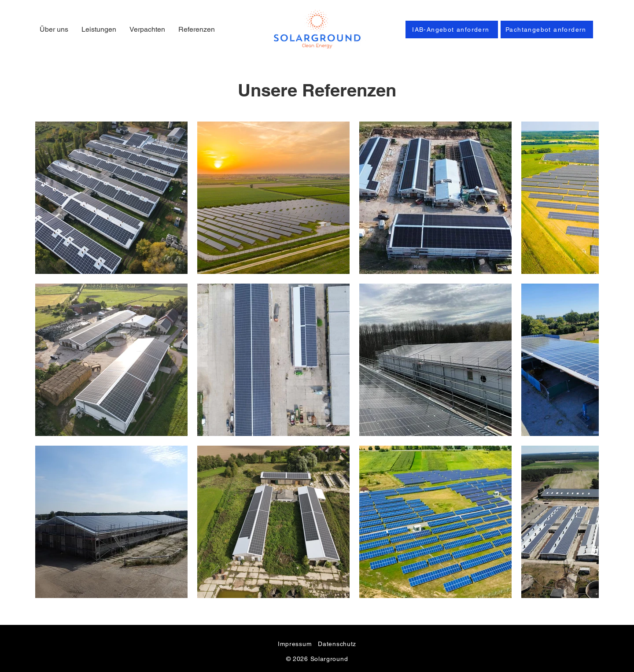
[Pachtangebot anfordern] (547, 30)
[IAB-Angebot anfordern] (452, 30)
